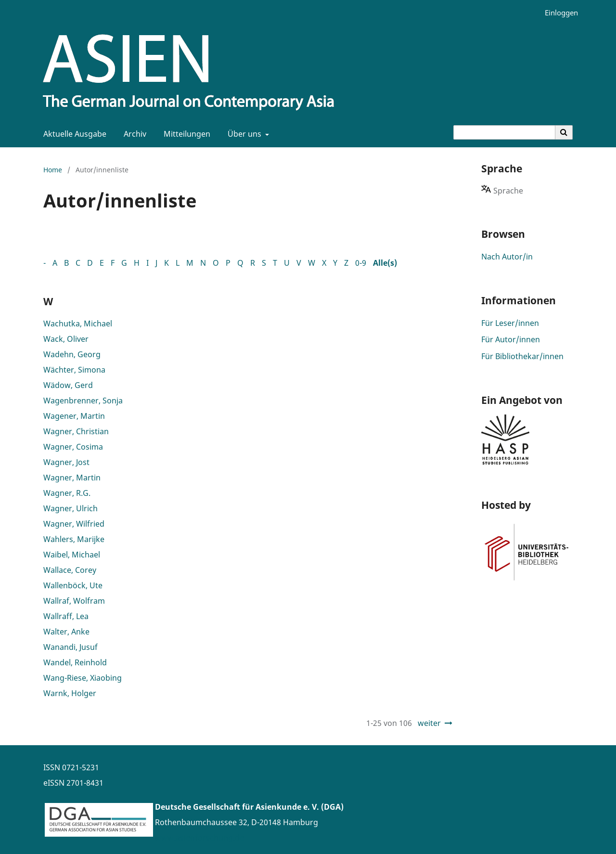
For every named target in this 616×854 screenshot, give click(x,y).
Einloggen (558, 13)
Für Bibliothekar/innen (522, 356)
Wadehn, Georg (72, 354)
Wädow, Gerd (68, 385)
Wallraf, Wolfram (74, 601)
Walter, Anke (66, 632)
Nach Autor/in (507, 257)
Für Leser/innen (510, 323)
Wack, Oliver (66, 339)
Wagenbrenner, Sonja (83, 401)
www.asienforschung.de (199, 838)
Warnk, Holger (70, 693)
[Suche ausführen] (564, 132)
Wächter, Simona (74, 370)
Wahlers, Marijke (74, 539)
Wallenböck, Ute (73, 585)
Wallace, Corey (70, 570)
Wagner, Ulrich (71, 508)
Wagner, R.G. (67, 493)
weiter (429, 723)
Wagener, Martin (74, 416)
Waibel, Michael (72, 555)
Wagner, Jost (66, 462)
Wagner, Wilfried (74, 524)
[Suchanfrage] (504, 132)
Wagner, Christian (76, 431)
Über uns (244, 134)
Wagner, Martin (72, 478)
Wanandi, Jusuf (71, 647)
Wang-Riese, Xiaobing (83, 678)
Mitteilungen (185, 134)
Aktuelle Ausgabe (73, 134)
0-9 (361, 263)
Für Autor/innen (511, 339)
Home (53, 170)
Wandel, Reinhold (75, 662)
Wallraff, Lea (66, 616)
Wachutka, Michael (78, 323)
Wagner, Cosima (73, 447)
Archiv (133, 134)
